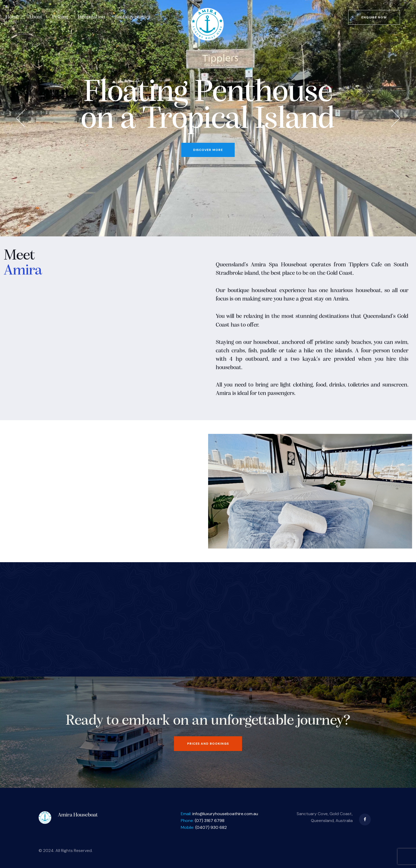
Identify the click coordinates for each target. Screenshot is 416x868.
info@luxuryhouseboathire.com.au (225, 814)
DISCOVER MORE (208, 150)
